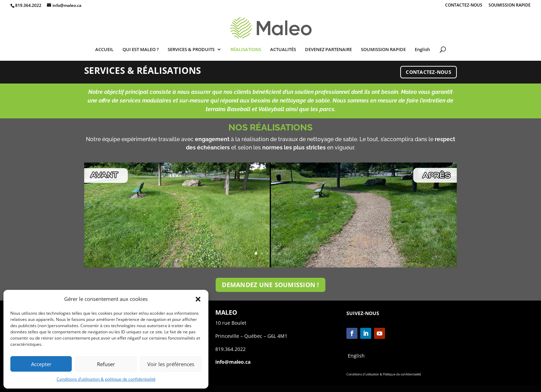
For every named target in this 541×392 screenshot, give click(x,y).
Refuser (106, 364)
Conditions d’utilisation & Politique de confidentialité (384, 374)
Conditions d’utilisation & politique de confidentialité (106, 379)
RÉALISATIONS (246, 50)
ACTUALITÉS (283, 50)
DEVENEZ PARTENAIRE (328, 50)
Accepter (41, 364)
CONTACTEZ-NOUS (464, 6)
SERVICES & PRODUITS (191, 50)
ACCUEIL (104, 50)
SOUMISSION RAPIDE (510, 6)
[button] (198, 299)
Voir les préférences (171, 364)
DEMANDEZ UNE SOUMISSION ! (270, 285)
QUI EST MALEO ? (141, 50)
